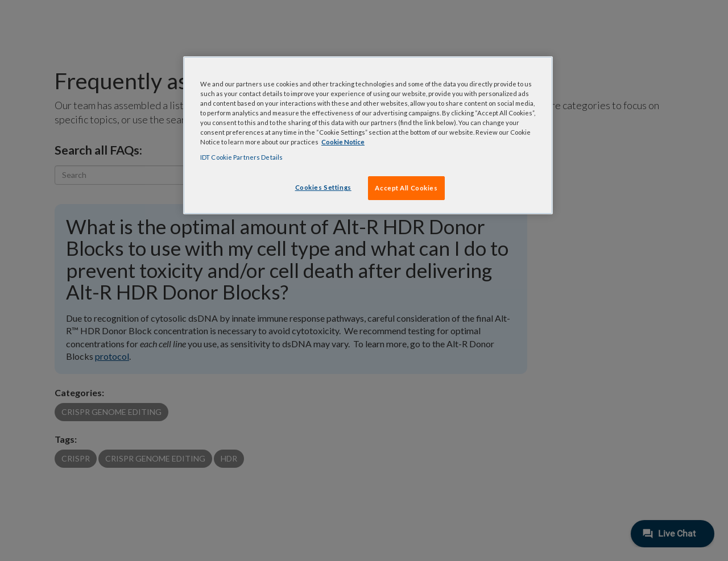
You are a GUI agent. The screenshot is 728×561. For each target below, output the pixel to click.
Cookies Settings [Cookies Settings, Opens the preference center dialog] (323, 187)
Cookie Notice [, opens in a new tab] (343, 142)
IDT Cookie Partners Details (241, 157)
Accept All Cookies (406, 188)
